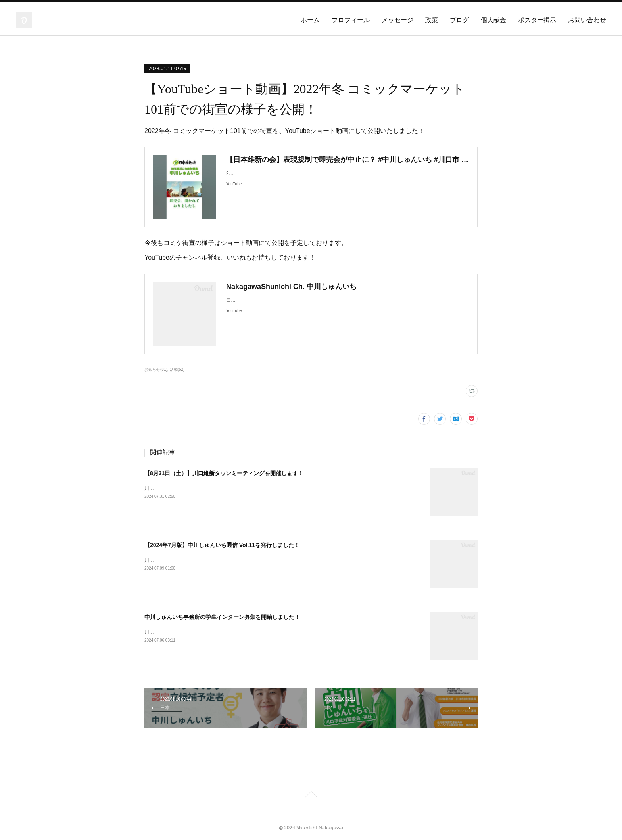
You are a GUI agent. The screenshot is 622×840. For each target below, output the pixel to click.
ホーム (310, 20)
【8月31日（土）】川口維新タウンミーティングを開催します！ (224, 473)
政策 (432, 20)
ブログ (459, 20)
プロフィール (351, 20)
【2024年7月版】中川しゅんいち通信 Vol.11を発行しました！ (222, 545)
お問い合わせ (587, 20)
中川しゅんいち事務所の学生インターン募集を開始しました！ (222, 617)
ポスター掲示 (537, 20)
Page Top (311, 796)
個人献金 (493, 20)
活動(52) (177, 369)
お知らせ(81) (156, 369)
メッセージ (397, 20)
